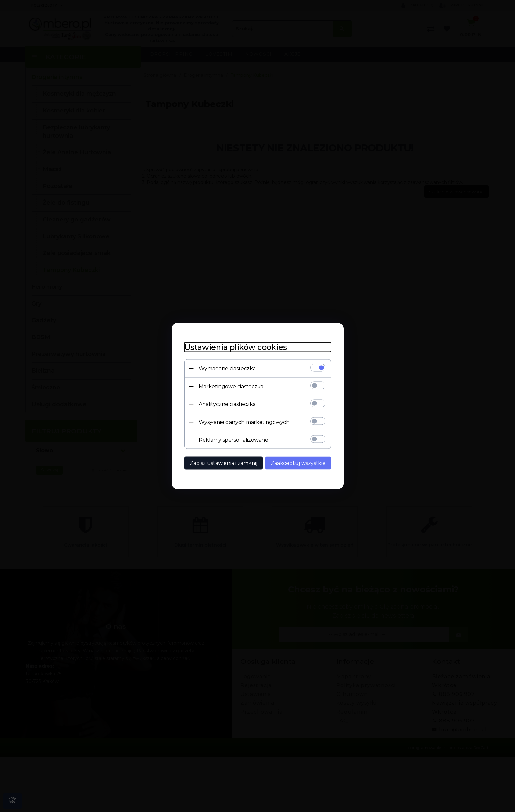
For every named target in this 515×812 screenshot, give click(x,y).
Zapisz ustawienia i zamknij (224, 463)
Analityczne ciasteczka (227, 404)
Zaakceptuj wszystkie (298, 463)
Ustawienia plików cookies (236, 347)
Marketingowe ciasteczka (231, 386)
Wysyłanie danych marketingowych (244, 422)
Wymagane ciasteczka (227, 369)
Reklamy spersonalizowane (233, 440)
